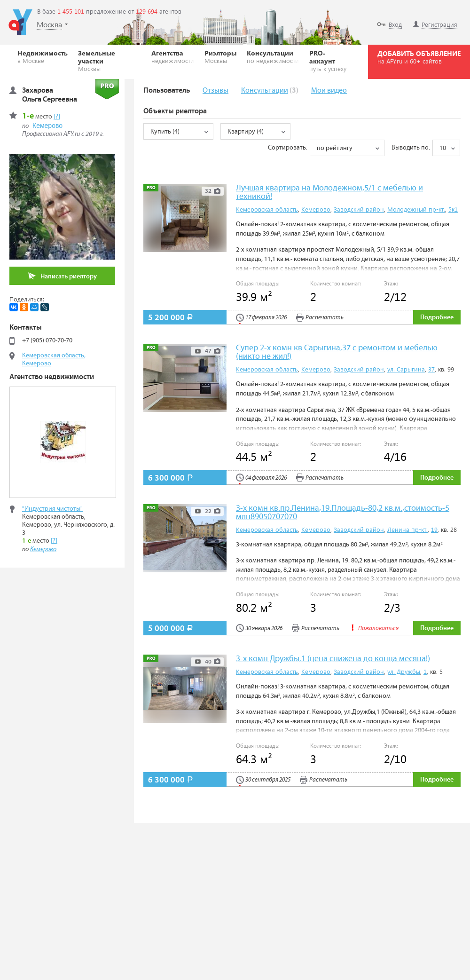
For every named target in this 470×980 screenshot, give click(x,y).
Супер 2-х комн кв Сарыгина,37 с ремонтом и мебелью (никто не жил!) (337, 352)
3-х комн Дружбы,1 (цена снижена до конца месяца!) (333, 659)
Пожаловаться (374, 628)
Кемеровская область (267, 209)
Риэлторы (220, 56)
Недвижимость (43, 56)
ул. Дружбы (404, 671)
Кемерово (316, 209)
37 (431, 369)
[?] (57, 117)
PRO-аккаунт (330, 60)
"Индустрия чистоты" (52, 509)
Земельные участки (110, 60)
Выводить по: (411, 148)
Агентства (173, 56)
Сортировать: (288, 148)
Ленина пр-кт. (407, 529)
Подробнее (437, 317)
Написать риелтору (63, 276)
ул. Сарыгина (406, 369)
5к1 (453, 209)
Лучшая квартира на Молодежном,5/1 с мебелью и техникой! (329, 193)
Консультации (273, 56)
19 (434, 529)
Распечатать (320, 318)
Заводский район (359, 209)
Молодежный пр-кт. (416, 209)
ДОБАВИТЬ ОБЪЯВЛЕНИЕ (419, 57)
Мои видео (329, 91)
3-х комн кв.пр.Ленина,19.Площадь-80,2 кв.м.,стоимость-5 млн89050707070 (343, 513)
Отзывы (215, 91)
